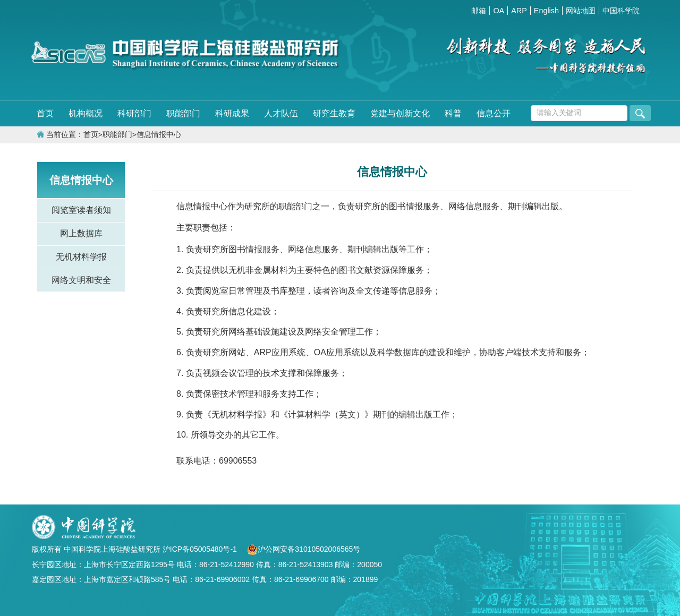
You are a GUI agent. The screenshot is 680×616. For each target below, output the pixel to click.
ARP (519, 11)
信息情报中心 (159, 135)
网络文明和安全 (81, 280)
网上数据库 (81, 233)
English (546, 11)
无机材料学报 (81, 257)
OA (499, 11)
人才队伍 (281, 113)
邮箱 (479, 11)
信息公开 (494, 113)
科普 (453, 113)
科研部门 (134, 113)
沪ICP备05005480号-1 (201, 549)
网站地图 (581, 11)
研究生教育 (334, 113)
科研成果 (232, 113)
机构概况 (86, 113)
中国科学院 (621, 11)
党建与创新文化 (400, 113)
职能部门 (183, 113)
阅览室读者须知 (81, 210)
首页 (45, 113)
